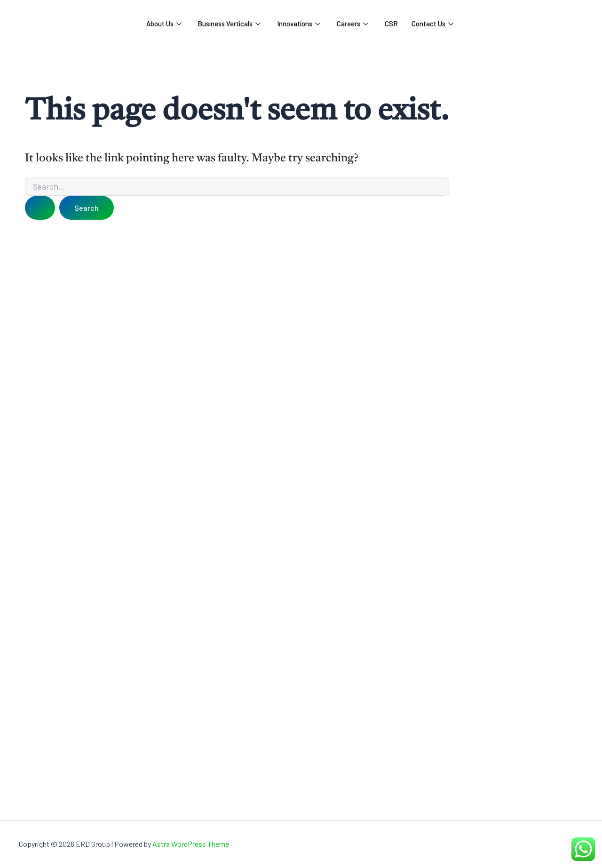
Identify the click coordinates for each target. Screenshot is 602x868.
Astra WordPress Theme (191, 844)
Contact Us (434, 24)
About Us (162, 24)
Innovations (299, 24)
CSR (392, 24)
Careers (353, 24)
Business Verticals (229, 24)
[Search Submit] (40, 208)
